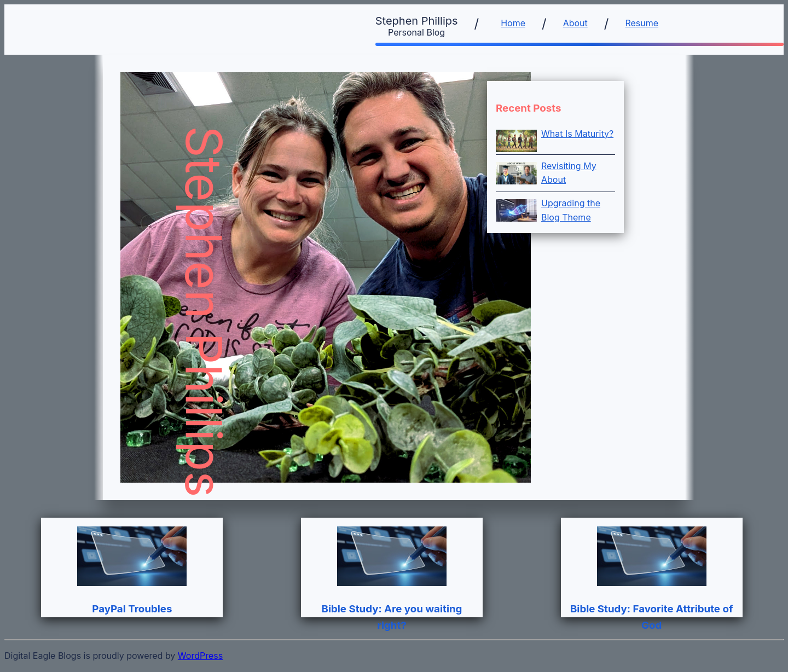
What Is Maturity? (577, 134)
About (575, 23)
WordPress (200, 656)
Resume (642, 23)
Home (513, 23)
